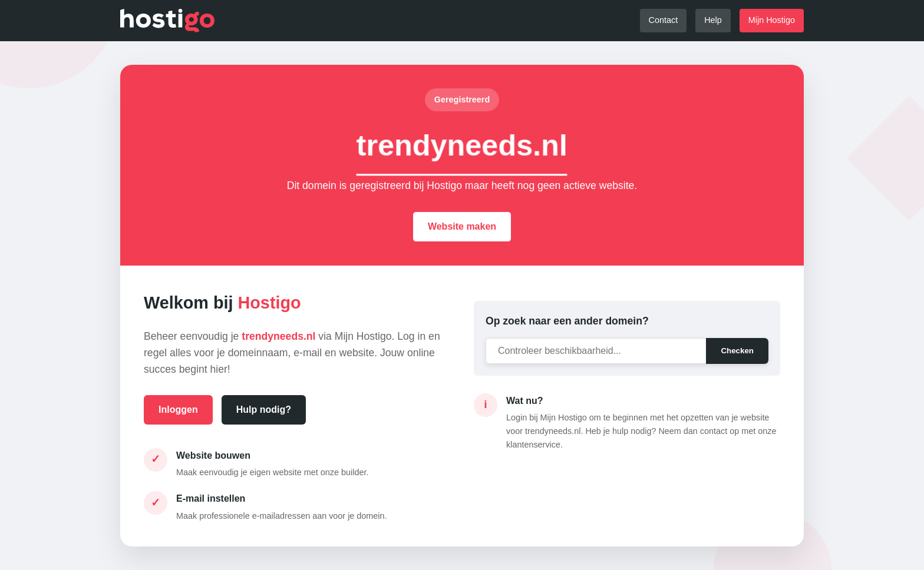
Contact (664, 20)
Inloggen (178, 410)
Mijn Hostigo (772, 20)
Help (713, 20)
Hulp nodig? (264, 410)
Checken (737, 351)
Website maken (462, 226)
